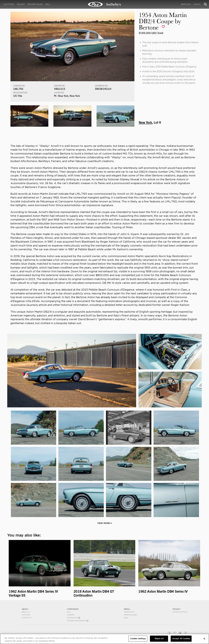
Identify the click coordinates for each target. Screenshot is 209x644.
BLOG (126, 618)
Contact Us (27, 618)
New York (145, 122)
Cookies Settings (180, 612)
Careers (71, 615)
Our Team (26, 615)
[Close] (204, 639)
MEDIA (127, 609)
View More (105, 523)
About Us (26, 612)
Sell (48, 4)
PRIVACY (177, 609)
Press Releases (130, 615)
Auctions (9, 4)
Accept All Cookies (181, 639)
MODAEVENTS (74, 618)
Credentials (129, 612)
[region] (105, 639)
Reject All (159, 639)
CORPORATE (73, 609)
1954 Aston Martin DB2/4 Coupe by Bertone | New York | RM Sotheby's (105, 4)
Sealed (21, 4)
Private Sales (35, 4)
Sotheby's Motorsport (78, 621)
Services (186, 4)
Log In (197, 4)
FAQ (69, 612)
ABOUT (25, 609)
